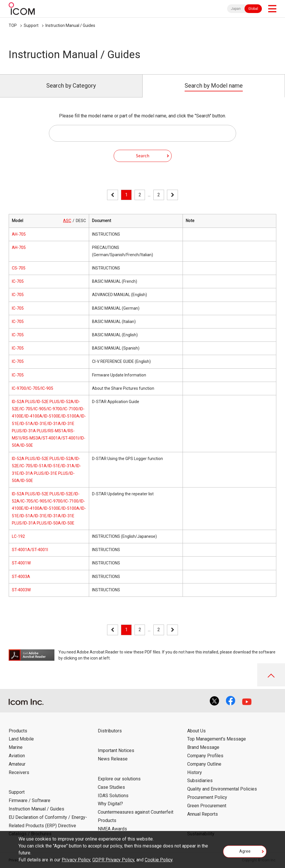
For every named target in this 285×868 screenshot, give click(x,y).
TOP (13, 25)
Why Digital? (110, 804)
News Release (113, 759)
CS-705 (19, 268)
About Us (196, 731)
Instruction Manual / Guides (70, 25)
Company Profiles (205, 756)
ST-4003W (21, 590)
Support (31, 25)
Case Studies (111, 787)
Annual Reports (203, 814)
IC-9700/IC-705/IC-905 (33, 388)
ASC (67, 221)
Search (143, 156)
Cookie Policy (159, 860)
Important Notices (116, 750)
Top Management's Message (217, 739)
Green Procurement (207, 806)
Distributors (110, 731)
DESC (81, 221)
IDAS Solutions (113, 796)
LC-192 (18, 536)
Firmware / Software (30, 800)
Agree (245, 851)
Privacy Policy (76, 860)
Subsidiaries (200, 781)
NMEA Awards (112, 829)
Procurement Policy (207, 797)
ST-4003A (21, 577)
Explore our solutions (119, 779)
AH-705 (19, 234)
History (195, 772)
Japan (236, 9)
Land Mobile (21, 739)
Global (253, 9)
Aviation (17, 756)
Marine (16, 747)
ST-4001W (21, 563)
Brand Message (203, 747)
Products (18, 731)
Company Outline (204, 764)
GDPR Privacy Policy (113, 860)
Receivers (19, 772)
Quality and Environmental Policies (222, 789)
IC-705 (18, 281)
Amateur (17, 764)
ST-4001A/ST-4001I (30, 550)
